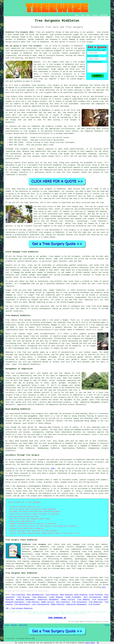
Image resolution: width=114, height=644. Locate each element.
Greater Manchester (25, 566)
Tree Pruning (94, 604)
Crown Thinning (96, 595)
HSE (53, 468)
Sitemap (7, 625)
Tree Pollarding (100, 600)
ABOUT (88, 15)
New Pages (14, 625)
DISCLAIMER (104, 15)
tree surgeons (45, 48)
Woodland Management (25, 600)
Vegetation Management (48, 600)
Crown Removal (56, 597)
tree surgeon (87, 42)
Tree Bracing (23, 597)
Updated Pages (23, 625)
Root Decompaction (35, 595)
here (104, 587)
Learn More (90, 643)
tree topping (95, 547)
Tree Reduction (39, 597)
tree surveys (37, 556)
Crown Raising (33, 602)
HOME (77, 15)
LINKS (82, 15)
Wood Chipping (66, 595)
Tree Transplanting (40, 604)
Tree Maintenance (22, 604)
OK (98, 643)
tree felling (67, 564)
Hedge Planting (58, 604)
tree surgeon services (95, 564)
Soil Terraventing (92, 597)
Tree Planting (52, 595)
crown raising (95, 559)
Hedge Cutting (68, 600)
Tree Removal (83, 600)
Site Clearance (18, 595)
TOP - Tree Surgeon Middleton (19, 608)
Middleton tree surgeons (34, 544)
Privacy (107, 625)
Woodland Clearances (15, 602)
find (13, 578)
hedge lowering (96, 561)
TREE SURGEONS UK (57, 618)
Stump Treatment (73, 597)
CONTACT (95, 15)
